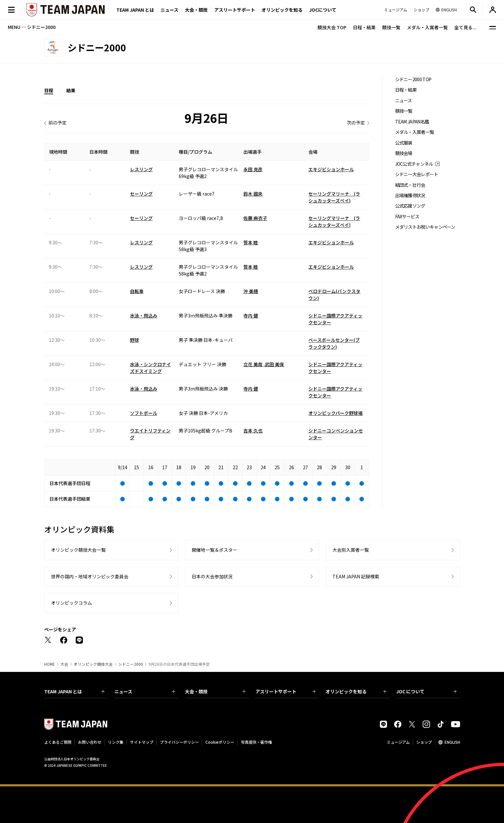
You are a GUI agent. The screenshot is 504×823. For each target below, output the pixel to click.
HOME (50, 664)
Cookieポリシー (220, 742)
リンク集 (116, 742)
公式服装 (404, 143)
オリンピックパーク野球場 (336, 413)
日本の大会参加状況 (212, 576)
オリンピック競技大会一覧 (78, 550)
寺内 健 (251, 315)
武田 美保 (274, 364)
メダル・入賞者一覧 (427, 27)
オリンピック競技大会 (93, 664)
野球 (135, 340)
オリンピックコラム (71, 603)
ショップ (424, 742)
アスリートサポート (235, 10)
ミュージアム (398, 742)
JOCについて (323, 10)
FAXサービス (407, 217)
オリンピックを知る (282, 10)
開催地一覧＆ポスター (214, 550)
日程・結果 (364, 27)
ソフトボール (144, 413)
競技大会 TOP (332, 27)
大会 (64, 664)
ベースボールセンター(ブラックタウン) (334, 343)
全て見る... (465, 27)
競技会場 (404, 153)
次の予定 (356, 122)
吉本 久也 (253, 431)
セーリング (141, 194)
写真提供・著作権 (256, 742)
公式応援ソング (410, 206)
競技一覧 (391, 27)
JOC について (426, 691)
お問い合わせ (90, 742)
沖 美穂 (251, 291)
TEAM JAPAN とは (75, 691)
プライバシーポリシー (179, 742)
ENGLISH (452, 742)
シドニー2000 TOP (413, 79)
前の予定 (58, 122)
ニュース (169, 10)
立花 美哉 (253, 364)
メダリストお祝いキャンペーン (425, 227)
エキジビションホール (331, 169)
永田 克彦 (253, 169)
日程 (49, 90)
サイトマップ (142, 742)
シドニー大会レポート (417, 174)
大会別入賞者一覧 (351, 550)
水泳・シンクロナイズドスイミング (150, 368)
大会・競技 (215, 691)
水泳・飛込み (144, 315)
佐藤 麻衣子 (255, 218)
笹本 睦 (251, 242)
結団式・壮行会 (410, 185)
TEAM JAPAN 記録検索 (356, 576)
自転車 (137, 291)
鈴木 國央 (253, 194)
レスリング (141, 169)
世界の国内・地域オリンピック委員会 (90, 576)
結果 (71, 90)
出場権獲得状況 (410, 195)
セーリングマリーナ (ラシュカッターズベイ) (334, 197)
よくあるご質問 (58, 742)
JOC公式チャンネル (414, 164)
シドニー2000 (131, 664)
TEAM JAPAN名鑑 (412, 122)
